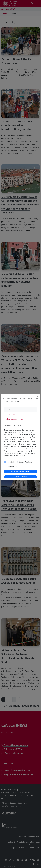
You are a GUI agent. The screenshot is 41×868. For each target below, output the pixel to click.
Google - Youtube (25, 462)
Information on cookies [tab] (15, 419)
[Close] (37, 396)
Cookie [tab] (8, 410)
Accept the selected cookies (21, 472)
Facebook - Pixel (13, 467)
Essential (10, 462)
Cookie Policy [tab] (11, 414)
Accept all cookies (21, 477)
